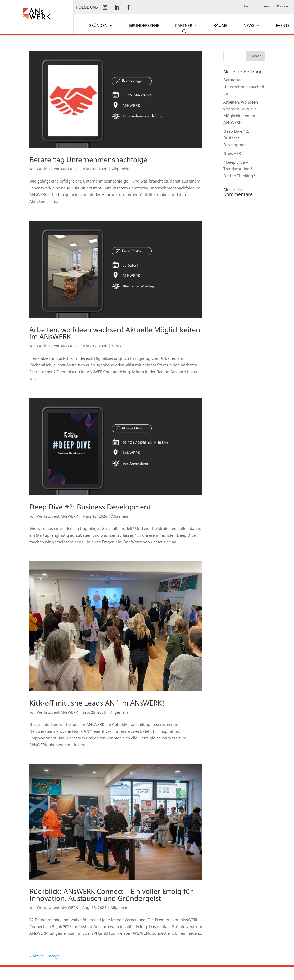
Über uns (249, 6)
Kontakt (283, 6)
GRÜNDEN (98, 26)
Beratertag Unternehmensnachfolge (88, 159)
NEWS (249, 26)
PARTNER (184, 26)
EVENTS (283, 26)
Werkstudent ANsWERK (57, 169)
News (116, 346)
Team (266, 6)
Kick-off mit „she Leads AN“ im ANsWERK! (97, 703)
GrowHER (232, 153)
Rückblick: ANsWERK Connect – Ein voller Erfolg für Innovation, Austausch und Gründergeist (111, 895)
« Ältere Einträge (44, 956)
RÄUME (220, 26)
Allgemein (120, 169)
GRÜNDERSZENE (144, 26)
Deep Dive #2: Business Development (90, 507)
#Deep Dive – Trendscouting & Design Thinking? (239, 169)
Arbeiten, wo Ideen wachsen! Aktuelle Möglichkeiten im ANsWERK (115, 333)
